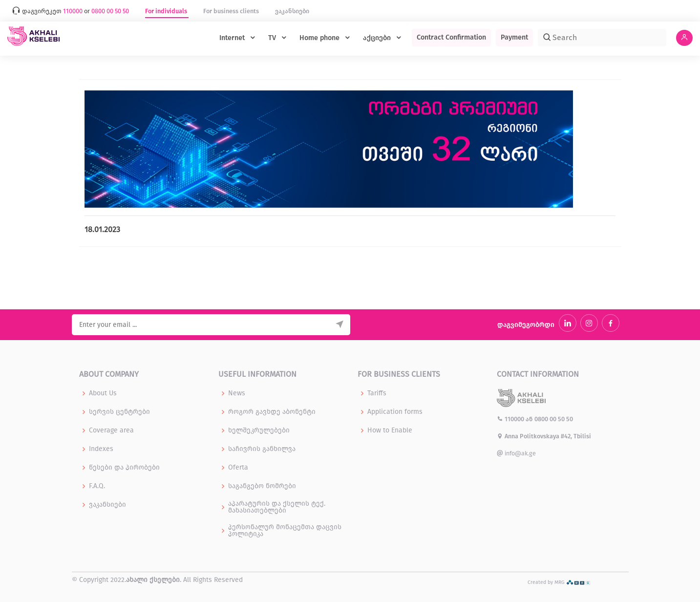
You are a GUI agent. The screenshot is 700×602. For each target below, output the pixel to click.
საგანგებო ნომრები (262, 486)
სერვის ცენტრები (119, 412)
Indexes (101, 449)
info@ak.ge (516, 453)
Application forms (395, 412)
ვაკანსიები (292, 11)
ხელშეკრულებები (259, 430)
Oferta (238, 468)
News (237, 393)
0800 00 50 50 (554, 419)
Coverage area (111, 430)
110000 (511, 419)
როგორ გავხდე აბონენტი (272, 412)
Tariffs (377, 393)
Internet (233, 38)
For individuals (167, 11)
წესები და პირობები (124, 468)
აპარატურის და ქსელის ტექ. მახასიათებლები (277, 507)
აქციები (378, 38)
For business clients (232, 11)
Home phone (320, 38)
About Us (103, 393)
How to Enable (390, 430)
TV (273, 38)
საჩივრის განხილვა (262, 449)
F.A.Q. (97, 486)
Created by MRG (559, 582)
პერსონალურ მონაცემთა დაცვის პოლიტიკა (285, 531)
